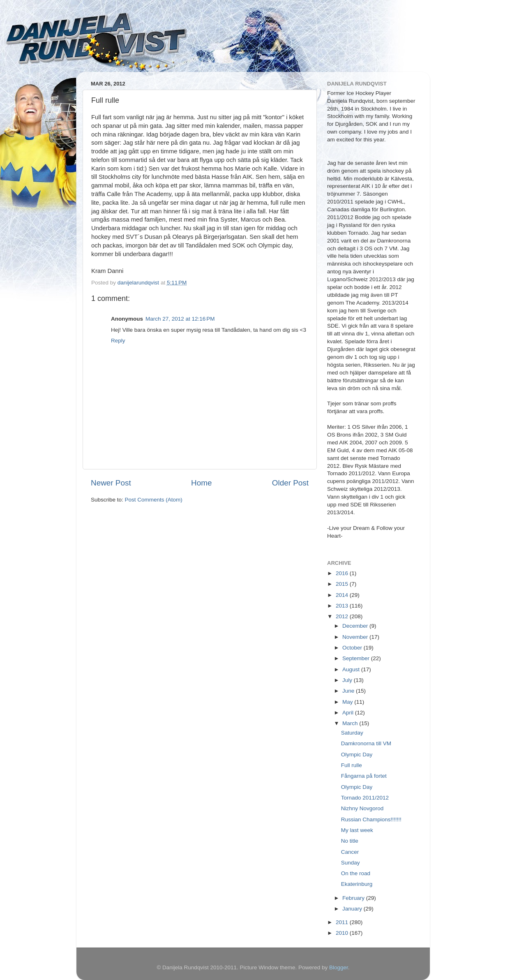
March (351, 723)
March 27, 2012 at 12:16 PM (180, 319)
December (356, 626)
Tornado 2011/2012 (365, 798)
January (353, 909)
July (348, 680)
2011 (343, 922)
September (357, 658)
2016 (343, 573)
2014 (343, 595)
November (356, 637)
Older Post (290, 483)
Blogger (339, 967)
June (349, 691)
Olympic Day (357, 755)
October (353, 648)
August (352, 669)
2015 (343, 584)
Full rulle (352, 765)
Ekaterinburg (357, 884)
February (354, 898)
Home (201, 483)
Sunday (351, 863)
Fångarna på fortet (364, 776)
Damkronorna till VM (366, 743)
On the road (356, 873)
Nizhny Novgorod (362, 808)
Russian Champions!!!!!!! (371, 819)
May (348, 702)
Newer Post (111, 483)
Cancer (350, 852)
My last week (357, 830)
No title (350, 841)
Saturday (352, 733)
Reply (118, 341)
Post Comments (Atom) (154, 500)
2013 (343, 606)
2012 (343, 616)
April (349, 713)
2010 (343, 933)
